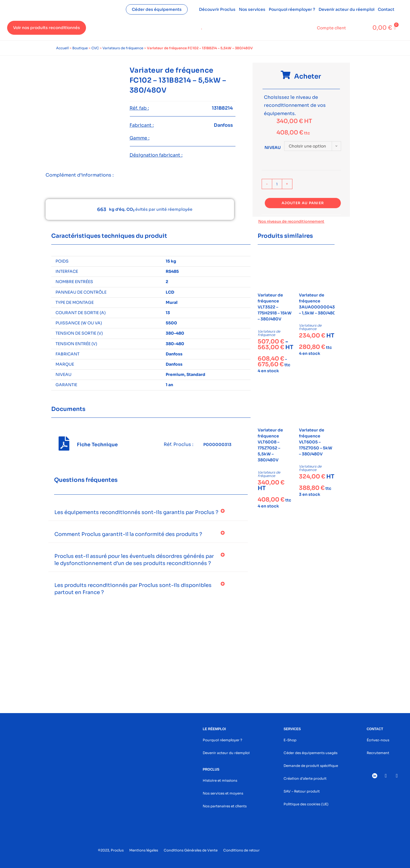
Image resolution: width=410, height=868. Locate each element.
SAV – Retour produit (302, 791)
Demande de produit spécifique (311, 766)
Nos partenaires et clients (225, 806)
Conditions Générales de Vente (191, 850)
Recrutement (378, 753)
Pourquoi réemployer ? (292, 9)
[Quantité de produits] (277, 184)
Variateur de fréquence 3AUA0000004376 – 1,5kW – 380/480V (319, 304)
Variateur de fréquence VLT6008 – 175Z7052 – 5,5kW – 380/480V (270, 445)
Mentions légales (144, 850)
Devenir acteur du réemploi (347, 9)
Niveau (273, 148)
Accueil (62, 48)
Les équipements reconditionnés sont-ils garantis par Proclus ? (136, 512)
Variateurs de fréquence (123, 48)
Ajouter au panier (303, 203)
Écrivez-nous (378, 740)
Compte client (331, 28)
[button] (148, 512)
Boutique (80, 48)
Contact (386, 9)
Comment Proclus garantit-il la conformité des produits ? (128, 534)
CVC (95, 48)
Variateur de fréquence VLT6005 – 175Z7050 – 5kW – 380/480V (316, 442)
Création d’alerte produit (305, 778)
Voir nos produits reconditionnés (47, 28)
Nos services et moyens (223, 793)
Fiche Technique (97, 445)
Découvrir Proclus (217, 9)
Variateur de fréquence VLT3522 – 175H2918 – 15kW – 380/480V (275, 307)
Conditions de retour (241, 850)
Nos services (252, 9)
